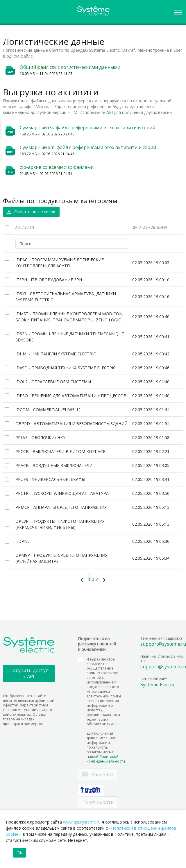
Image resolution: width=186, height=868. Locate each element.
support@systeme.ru (163, 644)
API (110, 112)
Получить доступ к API (29, 673)
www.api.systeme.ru (82, 822)
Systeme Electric (158, 685)
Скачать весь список (35, 212)
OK (19, 853)
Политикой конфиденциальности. (106, 759)
